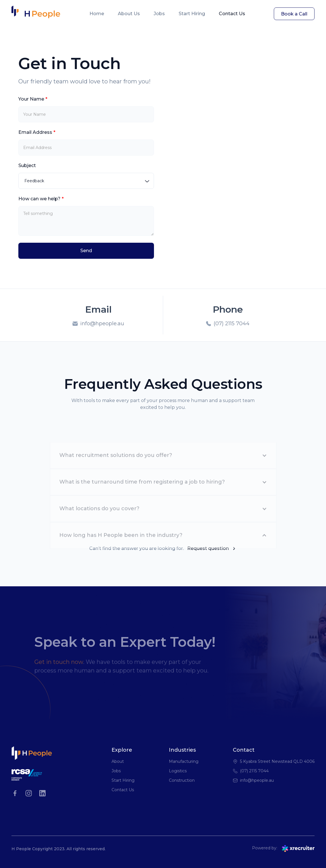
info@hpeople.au (257, 780)
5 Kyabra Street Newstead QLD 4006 (277, 761)
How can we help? (41, 199)
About (118, 761)
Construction (182, 780)
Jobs (159, 14)
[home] (36, 14)
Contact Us (232, 14)
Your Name (33, 99)
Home (97, 14)
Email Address (37, 132)
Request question (208, 548)
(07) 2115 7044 (254, 771)
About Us (129, 14)
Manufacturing (184, 761)
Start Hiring (192, 14)
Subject (27, 165)
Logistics (178, 771)
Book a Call (294, 14)
